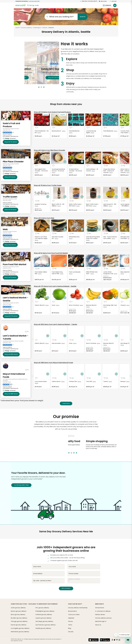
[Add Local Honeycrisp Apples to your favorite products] (88, 128)
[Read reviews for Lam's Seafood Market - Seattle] (8, 307)
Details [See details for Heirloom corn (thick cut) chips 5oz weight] (36, 240)
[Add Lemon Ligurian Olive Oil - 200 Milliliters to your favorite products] (123, 201)
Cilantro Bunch (57, 381)
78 (48, 185)
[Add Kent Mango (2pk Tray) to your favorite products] (105, 302)
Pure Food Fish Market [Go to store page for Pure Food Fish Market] (15, 264)
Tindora (106, 381)
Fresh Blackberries (74, 131)
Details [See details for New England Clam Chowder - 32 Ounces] (36, 173)
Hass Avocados (57, 343)
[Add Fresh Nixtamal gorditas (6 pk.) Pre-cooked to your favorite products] (89, 233)
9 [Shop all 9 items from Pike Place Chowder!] (10, 177)
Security (71, 632)
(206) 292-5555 (7, 200)
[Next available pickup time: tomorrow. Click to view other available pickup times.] (9, 138)
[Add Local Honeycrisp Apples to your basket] (99, 124)
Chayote (123, 305)
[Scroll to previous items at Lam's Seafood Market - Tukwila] (33, 339)
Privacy (71, 621)
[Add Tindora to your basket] (116, 374)
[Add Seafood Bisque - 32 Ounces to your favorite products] (88, 166)
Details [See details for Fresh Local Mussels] (71, 274)
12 (44, 218)
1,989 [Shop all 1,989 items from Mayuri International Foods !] (11, 394)
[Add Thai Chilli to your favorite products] (89, 378)
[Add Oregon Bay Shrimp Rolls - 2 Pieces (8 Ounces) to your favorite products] (106, 166)
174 (52, 112)
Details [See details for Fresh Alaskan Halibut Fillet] (40, 274)
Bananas (123, 381)
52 (51, 253)
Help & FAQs (103, 1)
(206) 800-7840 (7, 342)
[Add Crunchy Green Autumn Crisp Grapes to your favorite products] (122, 128)
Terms (70, 625)
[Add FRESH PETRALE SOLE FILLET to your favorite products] (89, 269)
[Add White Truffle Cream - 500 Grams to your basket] (82, 197)
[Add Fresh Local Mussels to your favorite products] (72, 269)
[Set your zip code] (33, 5)
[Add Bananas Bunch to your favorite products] (54, 128)
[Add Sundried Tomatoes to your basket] (48, 197)
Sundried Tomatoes (41, 204)
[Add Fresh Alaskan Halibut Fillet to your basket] (48, 265)
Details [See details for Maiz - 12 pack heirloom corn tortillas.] (113, 239)
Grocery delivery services (103, 618)
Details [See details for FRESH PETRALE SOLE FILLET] (92, 274)
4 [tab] (76, 453)
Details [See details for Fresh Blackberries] (71, 133)
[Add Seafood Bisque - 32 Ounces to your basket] (99, 162)
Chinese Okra (73, 381)
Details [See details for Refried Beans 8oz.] (71, 239)
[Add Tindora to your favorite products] (106, 378)
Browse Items (72, 611)
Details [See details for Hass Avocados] (63, 343)
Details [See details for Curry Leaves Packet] (36, 383)
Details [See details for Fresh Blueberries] (116, 131)
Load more (66, 403)
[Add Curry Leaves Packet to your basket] (48, 374)
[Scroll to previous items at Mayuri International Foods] (33, 376)
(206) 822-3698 (7, 233)
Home (17, 28)
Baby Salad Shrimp (126, 272)
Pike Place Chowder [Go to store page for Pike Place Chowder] (13, 162)
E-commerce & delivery (103, 611)
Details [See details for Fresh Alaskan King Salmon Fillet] (62, 274)
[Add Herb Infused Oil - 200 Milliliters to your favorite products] (106, 201)
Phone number (74, 574)
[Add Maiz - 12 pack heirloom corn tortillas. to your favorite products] (106, 233)
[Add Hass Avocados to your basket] (65, 336)
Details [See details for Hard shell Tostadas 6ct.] (57, 239)
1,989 (53, 363)
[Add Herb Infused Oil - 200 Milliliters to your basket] (116, 197)
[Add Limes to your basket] (65, 298)
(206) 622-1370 (7, 130)
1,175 (55, 286)
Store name (37, 567)
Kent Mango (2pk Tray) (110, 305)
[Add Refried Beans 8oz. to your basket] (82, 229)
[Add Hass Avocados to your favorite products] (54, 340)
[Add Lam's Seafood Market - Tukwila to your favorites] (27, 332)
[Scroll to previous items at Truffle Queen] (33, 199)
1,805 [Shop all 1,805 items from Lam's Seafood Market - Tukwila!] (11, 354)
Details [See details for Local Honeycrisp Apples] (92, 133)
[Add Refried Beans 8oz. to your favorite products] (72, 233)
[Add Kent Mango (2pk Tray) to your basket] (116, 298)
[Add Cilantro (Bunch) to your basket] (48, 298)
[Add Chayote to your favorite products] (122, 302)
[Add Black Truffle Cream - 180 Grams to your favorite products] (89, 201)
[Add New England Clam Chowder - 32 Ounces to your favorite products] (37, 166)
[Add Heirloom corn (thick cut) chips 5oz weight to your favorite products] (37, 233)
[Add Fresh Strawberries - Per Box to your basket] (48, 124)
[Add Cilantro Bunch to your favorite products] (54, 378)
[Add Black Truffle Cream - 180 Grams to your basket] (99, 197)
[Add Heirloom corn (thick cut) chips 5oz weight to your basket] (48, 229)
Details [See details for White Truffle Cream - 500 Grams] (78, 206)
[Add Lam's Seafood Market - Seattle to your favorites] (27, 293)
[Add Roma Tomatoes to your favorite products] (71, 302)
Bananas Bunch (57, 131)
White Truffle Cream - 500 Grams (76, 205)
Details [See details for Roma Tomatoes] (81, 305)
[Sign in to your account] (107, 5)
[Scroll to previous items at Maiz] (33, 232)
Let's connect (66, 588)
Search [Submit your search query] (83, 17)
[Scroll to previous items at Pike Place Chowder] (33, 164)
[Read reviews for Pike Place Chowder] (8, 168)
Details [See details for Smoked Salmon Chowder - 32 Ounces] (71, 173)
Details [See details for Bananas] (128, 382)
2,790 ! (42, 78)
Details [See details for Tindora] (110, 382)
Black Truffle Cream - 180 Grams (93, 205)
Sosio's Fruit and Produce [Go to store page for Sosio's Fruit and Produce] (11, 125)
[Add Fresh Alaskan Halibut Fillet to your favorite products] (37, 269)
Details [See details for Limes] (58, 305)
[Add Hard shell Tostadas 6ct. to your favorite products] (54, 233)
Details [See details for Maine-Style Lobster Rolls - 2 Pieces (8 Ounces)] (128, 173)
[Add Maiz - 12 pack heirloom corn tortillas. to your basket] (116, 229)
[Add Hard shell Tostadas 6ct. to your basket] (65, 229)
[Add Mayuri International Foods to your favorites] (27, 370)
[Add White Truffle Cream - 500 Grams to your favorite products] (72, 201)
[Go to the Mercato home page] (20, 5)
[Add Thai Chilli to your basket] (99, 374)
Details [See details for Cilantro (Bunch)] (47, 305)
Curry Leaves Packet (41, 381)
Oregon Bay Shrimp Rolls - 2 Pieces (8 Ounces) (109, 171)
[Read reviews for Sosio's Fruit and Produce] (8, 133)
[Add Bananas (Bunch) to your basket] (99, 298)
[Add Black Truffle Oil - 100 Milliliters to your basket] (65, 197)
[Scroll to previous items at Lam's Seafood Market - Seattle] (33, 301)
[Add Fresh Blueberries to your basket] (116, 124)
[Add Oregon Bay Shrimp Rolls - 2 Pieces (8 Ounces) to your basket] (116, 162)
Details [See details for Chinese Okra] (79, 382)
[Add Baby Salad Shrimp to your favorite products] (123, 269)
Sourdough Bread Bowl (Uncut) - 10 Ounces (58, 170)
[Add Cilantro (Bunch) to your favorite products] (37, 302)
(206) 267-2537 (7, 165)
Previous (67, 444)
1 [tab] (39, 87)
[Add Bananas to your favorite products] (123, 378)
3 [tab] (44, 87)
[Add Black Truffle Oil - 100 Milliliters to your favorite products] (53, 201)
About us (98, 625)
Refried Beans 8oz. (75, 237)
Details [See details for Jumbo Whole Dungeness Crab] (116, 274)
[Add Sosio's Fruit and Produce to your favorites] (27, 119)
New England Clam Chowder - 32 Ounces (41, 170)
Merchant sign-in (101, 621)
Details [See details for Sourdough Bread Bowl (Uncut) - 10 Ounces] (54, 173)
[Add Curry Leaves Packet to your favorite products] (36, 378)
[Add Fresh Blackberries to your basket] (82, 124)
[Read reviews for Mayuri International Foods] (8, 385)
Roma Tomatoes (74, 305)
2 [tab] (41, 87)
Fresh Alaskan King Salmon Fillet (57, 273)
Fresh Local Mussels (75, 272)
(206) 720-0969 (7, 304)
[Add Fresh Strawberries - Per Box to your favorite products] (37, 128)
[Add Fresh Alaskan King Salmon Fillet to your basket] (65, 265)
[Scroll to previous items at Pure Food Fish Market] (33, 268)
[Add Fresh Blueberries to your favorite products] (105, 128)
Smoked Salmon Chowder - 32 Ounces (76, 170)
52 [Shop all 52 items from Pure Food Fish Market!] (10, 277)
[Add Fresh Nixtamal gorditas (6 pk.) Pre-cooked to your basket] (99, 229)
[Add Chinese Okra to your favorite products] (72, 378)
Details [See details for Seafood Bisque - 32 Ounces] (93, 171)
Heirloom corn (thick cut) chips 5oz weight (41, 238)
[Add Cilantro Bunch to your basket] (65, 374)
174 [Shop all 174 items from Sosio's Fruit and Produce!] (11, 142)
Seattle (45, 28)
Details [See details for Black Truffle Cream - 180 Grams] (95, 206)
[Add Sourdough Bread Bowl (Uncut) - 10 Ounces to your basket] (65, 162)
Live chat (113, 1)
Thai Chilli (89, 381)
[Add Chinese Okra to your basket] (82, 374)
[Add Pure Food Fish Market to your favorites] (27, 260)
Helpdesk (71, 618)
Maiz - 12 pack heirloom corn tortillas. (110, 238)
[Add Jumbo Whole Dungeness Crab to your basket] (116, 265)
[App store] (94, 640)
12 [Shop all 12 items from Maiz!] (10, 245)
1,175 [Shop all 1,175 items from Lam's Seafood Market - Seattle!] (11, 316)
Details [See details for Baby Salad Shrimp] (122, 274)
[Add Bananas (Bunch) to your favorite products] (88, 302)
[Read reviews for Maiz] (8, 236)
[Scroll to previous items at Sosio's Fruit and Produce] (33, 126)
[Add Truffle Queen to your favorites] (27, 193)
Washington (37, 28)
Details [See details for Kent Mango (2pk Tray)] (105, 307)
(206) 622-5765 (7, 268)
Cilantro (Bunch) (40, 305)
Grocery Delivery (26, 28)
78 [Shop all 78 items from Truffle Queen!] (10, 210)
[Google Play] (105, 640)
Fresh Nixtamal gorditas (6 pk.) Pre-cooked (93, 238)
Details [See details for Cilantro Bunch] (63, 382)
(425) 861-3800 (7, 382)
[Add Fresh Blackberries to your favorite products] (71, 128)
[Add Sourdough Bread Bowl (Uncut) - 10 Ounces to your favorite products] (53, 166)
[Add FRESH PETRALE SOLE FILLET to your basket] (99, 265)
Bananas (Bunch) (92, 305)
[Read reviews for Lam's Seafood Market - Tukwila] (8, 345)
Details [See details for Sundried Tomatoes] (36, 206)
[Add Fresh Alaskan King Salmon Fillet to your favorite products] (54, 269)
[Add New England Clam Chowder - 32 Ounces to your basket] (48, 162)
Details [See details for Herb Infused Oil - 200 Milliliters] (111, 206)
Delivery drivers (100, 615)
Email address (38, 574)
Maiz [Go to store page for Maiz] (5, 229)
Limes (54, 305)
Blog (70, 628)
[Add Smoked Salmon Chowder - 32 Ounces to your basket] (82, 162)
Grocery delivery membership (78, 608)
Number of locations (74, 579)
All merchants (100, 608)
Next (118, 444)
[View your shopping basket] (115, 5)
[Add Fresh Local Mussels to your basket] (82, 265)
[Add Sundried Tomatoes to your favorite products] (37, 201)
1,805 (55, 324)
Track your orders (74, 615)
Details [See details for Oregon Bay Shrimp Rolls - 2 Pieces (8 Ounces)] (111, 173)
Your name (72, 567)
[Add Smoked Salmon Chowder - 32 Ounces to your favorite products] (71, 166)
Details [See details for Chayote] (128, 305)
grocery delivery (18, 608)
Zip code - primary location (42, 581)
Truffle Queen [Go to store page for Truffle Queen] (10, 197)
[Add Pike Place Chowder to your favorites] (27, 157)
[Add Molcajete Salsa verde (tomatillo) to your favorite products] (123, 233)
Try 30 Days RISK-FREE (21, 485)
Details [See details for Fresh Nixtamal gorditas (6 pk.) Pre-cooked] (88, 240)
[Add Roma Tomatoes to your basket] (82, 298)
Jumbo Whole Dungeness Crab (109, 273)
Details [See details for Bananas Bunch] (64, 131)
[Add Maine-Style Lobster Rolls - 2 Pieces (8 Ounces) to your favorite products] (123, 166)
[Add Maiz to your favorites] (27, 225)
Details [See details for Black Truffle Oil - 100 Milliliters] (59, 206)
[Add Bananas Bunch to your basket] (65, 124)
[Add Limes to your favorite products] (54, 302)
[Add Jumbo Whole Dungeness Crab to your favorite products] (106, 269)
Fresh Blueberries (109, 131)
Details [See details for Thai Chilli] (94, 382)
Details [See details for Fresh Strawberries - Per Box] (39, 133)
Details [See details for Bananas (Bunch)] (88, 307)
